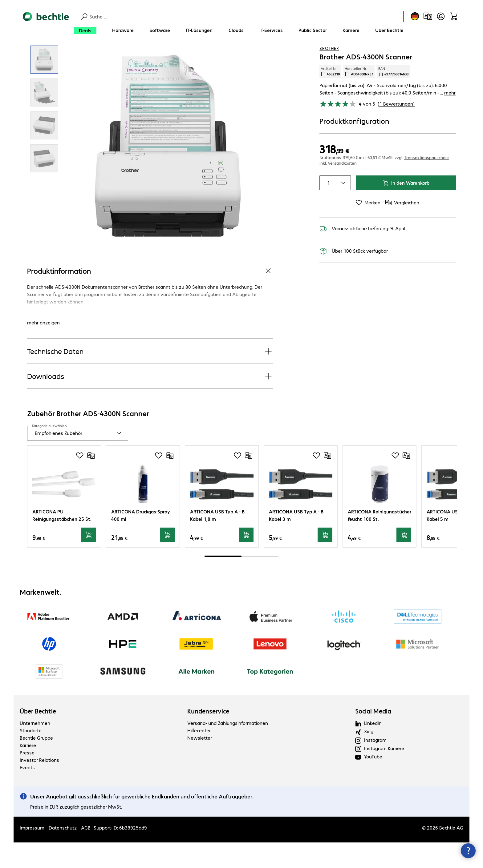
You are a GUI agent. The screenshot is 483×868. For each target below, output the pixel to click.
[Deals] (85, 30)
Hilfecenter (199, 756)
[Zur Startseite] (46, 25)
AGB (86, 853)
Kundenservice (208, 737)
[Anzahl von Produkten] (327, 208)
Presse (27, 778)
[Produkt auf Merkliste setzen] (439, 55)
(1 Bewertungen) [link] (396, 129)
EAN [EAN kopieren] (393, 97)
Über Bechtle (38, 737)
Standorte (31, 756)
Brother (329, 74)
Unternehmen (35, 748)
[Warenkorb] (454, 16)
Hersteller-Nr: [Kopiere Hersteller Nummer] (359, 97)
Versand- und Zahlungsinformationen (228, 748)
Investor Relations (39, 785)
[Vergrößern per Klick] (44, 85)
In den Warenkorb (406, 208)
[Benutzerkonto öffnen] (441, 16)
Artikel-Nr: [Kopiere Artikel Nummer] (330, 97)
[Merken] (368, 228)
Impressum (32, 853)
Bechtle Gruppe (36, 763)
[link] (236, 56)
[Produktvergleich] (428, 16)
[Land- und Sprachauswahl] (415, 16)
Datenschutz (63, 853)
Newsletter (200, 763)
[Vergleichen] (451, 55)
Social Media (373, 737)
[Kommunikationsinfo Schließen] (468, 851)
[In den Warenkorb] (88, 561)
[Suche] (246, 16)
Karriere (28, 771)
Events (27, 793)
